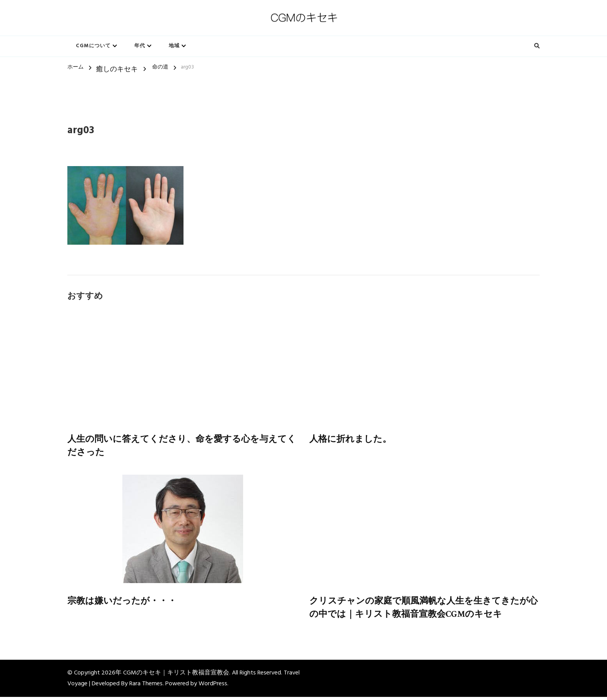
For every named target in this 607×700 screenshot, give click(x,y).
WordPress (213, 687)
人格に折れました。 (352, 440)
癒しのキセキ (117, 69)
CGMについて (93, 46)
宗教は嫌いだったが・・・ (124, 603)
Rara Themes (146, 687)
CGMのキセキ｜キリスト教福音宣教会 (176, 676)
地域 (174, 46)
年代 (140, 46)
